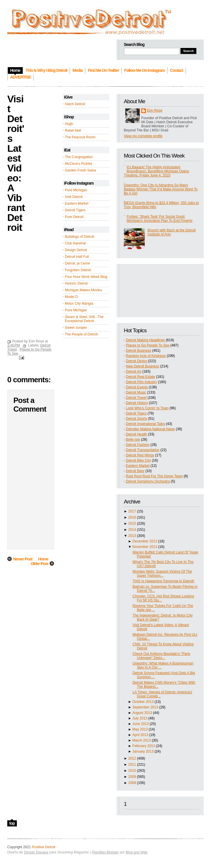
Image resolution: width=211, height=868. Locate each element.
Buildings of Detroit (79, 237)
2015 (132, 524)
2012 (132, 758)
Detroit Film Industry (141, 382)
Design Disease (36, 852)
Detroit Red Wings (140, 455)
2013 (132, 536)
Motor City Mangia (79, 303)
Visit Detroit (74, 197)
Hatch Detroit (75, 104)
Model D (71, 297)
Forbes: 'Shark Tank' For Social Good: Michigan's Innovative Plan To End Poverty (160, 219)
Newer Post (23, 559)
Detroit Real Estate (141, 377)
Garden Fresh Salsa (80, 170)
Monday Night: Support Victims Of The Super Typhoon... (162, 574)
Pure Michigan (76, 190)
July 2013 (140, 718)
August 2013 (142, 713)
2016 (132, 517)
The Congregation (79, 157)
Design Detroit (76, 250)
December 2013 (145, 541)
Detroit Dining (136, 361)
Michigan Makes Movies (83, 290)
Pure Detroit (74, 217)
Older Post (39, 564)
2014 (132, 530)
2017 (132, 511)
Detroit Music (136, 392)
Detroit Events (137, 387)
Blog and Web (136, 852)
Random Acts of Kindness (146, 356)
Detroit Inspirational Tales (145, 424)
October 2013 (143, 702)
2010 (132, 771)
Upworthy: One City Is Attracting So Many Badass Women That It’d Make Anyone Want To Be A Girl (161, 189)
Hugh (69, 124)
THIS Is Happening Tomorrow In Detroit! (163, 581)
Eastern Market (77, 203)
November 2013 (145, 547)
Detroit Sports (136, 419)
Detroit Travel (136, 398)
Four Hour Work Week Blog (86, 277)
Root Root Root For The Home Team (154, 476)
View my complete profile (143, 136)
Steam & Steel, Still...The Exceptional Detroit (84, 319)
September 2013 (145, 707)
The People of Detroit (81, 334)
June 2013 (141, 724)
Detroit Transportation (143, 450)
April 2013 (140, 735)
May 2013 (140, 729)
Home (43, 559)
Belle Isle (133, 440)
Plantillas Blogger (105, 852)
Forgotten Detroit (78, 270)
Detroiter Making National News (150, 429)
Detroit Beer (135, 471)
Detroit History (137, 403)
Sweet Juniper (76, 328)
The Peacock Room (80, 137)
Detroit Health (136, 434)
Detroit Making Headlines (145, 340)
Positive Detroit (44, 847)
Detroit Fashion (138, 445)
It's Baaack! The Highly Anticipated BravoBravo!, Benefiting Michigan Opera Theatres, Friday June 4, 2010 (156, 171)
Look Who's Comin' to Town (147, 408)
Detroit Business (138, 351)
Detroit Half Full (77, 257)
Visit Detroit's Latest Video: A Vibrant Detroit (16, 163)
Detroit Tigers (75, 210)
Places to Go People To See (148, 345)
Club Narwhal (75, 243)
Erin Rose (155, 110)
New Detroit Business (143, 366)
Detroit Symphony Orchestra (148, 481)
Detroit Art (134, 372)
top (12, 823)
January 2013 (143, 751)
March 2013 (142, 740)
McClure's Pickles (78, 164)
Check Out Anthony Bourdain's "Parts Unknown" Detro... (161, 656)
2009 (132, 777)
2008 (132, 783)
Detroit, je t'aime (77, 263)
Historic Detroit (76, 283)
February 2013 (144, 746)
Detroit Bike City (138, 460)
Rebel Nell (73, 131)
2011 (132, 765)
